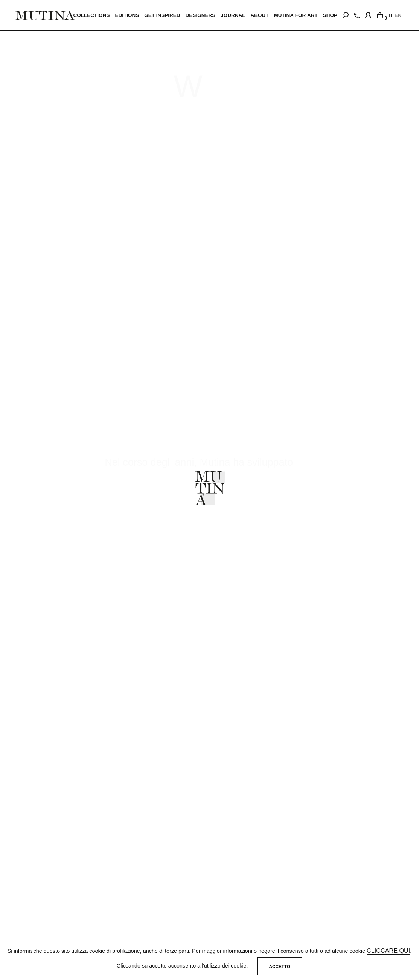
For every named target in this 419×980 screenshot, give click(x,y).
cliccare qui (388, 951)
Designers (201, 15)
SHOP (330, 15)
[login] (368, 14)
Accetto (280, 966)
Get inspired (163, 15)
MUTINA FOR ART (296, 15)
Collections (92, 15)
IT (391, 15)
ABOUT (260, 15)
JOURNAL (233, 15)
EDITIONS (128, 15)
